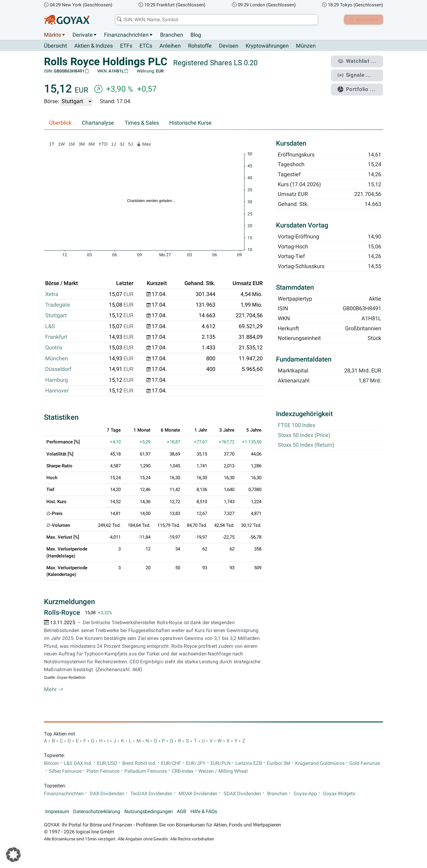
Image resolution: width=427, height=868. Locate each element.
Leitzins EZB (249, 763)
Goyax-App (305, 794)
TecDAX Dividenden (151, 794)
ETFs (126, 46)
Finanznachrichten (126, 35)
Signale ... (357, 74)
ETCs (146, 46)
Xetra (52, 294)
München (57, 358)
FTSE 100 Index (297, 426)
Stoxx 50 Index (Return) (306, 445)
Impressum (57, 812)
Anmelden (362, 20)
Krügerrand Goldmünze (320, 763)
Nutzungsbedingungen (149, 812)
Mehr (54, 689)
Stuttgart (56, 316)
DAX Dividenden (107, 794)
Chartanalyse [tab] (98, 123)
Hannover (57, 391)
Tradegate (58, 305)
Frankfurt (56, 337)
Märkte (53, 35)
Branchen (172, 35)
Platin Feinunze (103, 771)
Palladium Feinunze (146, 771)
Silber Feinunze (65, 771)
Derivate (83, 35)
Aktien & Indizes (94, 46)
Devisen (229, 46)
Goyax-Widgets (339, 794)
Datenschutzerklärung (97, 812)
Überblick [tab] (60, 123)
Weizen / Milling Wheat (223, 771)
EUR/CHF (171, 763)
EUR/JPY (196, 763)
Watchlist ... (359, 61)
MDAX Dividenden (198, 794)
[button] (13, 855)
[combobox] (215, 20)
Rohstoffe (200, 46)
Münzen (306, 46)
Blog (196, 35)
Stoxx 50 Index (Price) (304, 435)
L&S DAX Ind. (78, 763)
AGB (182, 812)
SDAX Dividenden (242, 794)
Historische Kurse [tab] (190, 123)
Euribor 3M (279, 763)
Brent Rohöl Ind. (139, 763)
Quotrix (54, 348)
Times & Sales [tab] (142, 123)
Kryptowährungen (267, 46)
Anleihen (170, 46)
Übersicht (55, 46)
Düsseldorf (58, 369)
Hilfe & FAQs (204, 812)
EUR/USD (107, 763)
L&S (50, 326)
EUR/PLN (220, 763)
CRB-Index (183, 771)
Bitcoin (51, 763)
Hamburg (57, 380)
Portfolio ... (359, 86)
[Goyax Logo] (67, 20)
